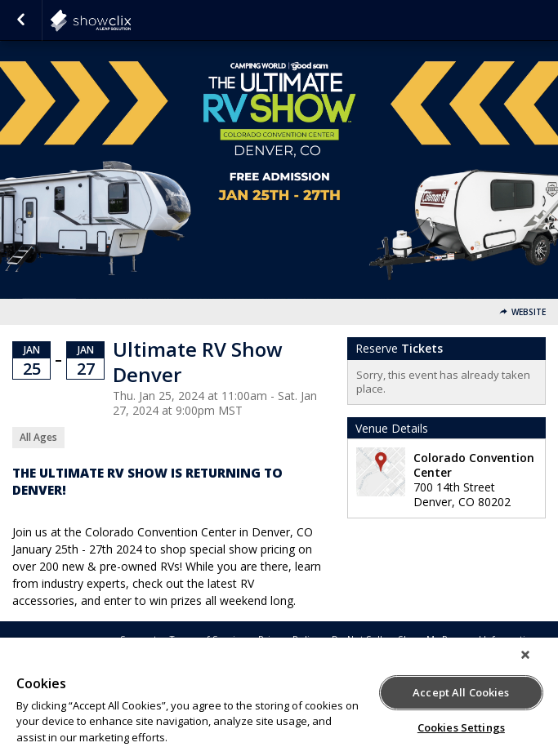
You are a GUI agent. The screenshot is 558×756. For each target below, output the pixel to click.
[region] (279, 697)
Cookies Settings (461, 727)
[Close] (525, 655)
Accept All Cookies (461, 692)
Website (529, 312)
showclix (131, 20)
